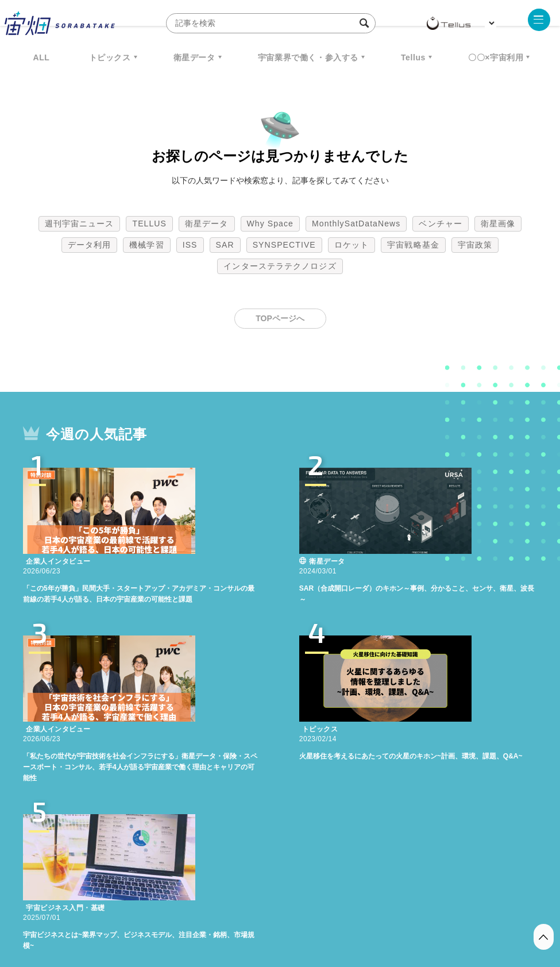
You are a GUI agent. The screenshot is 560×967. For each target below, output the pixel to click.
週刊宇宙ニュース (80, 224)
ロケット (352, 245)
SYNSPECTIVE (284, 245)
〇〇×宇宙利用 (496, 57)
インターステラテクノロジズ (280, 266)
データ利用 (90, 245)
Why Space (271, 224)
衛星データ (194, 57)
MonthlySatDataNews (356, 224)
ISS (190, 245)
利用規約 (185, 907)
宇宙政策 (475, 245)
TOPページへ (280, 318)
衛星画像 (498, 224)
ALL (42, 57)
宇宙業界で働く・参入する (308, 57)
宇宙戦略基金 (413, 245)
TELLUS (149, 224)
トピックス (110, 57)
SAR (225, 245)
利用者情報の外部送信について (341, 907)
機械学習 (146, 245)
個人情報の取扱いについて (246, 907)
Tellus (413, 57)
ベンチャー (441, 224)
